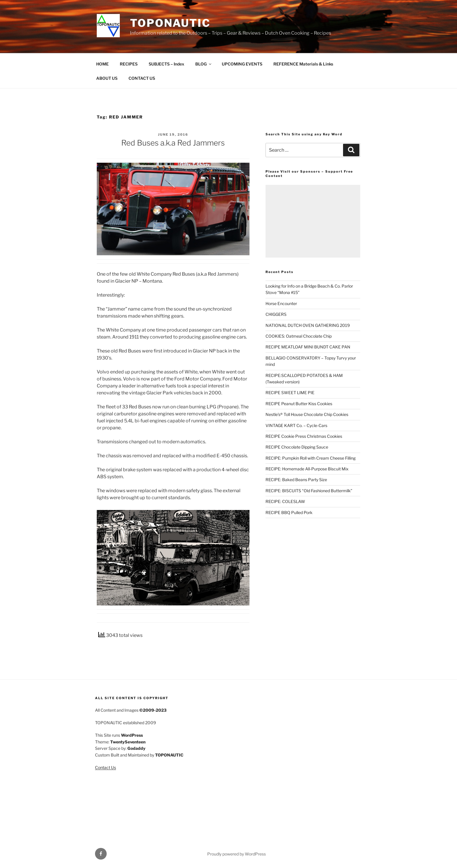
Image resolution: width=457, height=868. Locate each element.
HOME (102, 64)
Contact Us (106, 767)
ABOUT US (107, 78)
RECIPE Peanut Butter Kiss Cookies (299, 404)
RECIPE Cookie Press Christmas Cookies (304, 436)
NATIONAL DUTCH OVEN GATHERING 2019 (308, 325)
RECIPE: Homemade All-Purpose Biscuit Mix (307, 469)
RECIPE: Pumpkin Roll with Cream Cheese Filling (311, 458)
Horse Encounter (281, 303)
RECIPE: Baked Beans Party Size (296, 480)
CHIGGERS (276, 314)
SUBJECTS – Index (166, 64)
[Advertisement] (313, 221)
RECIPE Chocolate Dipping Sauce (297, 447)
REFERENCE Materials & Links (303, 64)
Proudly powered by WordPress (237, 854)
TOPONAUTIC (170, 23)
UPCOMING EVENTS (242, 64)
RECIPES (129, 64)
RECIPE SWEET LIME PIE (290, 393)
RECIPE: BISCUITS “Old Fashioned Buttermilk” (309, 491)
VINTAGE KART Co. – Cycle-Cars (296, 425)
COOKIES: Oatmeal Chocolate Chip (299, 336)
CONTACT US (142, 78)
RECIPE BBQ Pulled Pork (289, 512)
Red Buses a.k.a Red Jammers (173, 143)
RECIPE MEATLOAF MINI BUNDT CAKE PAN (308, 347)
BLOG (204, 64)
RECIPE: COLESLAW (285, 501)
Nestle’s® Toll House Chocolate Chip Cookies (307, 414)
